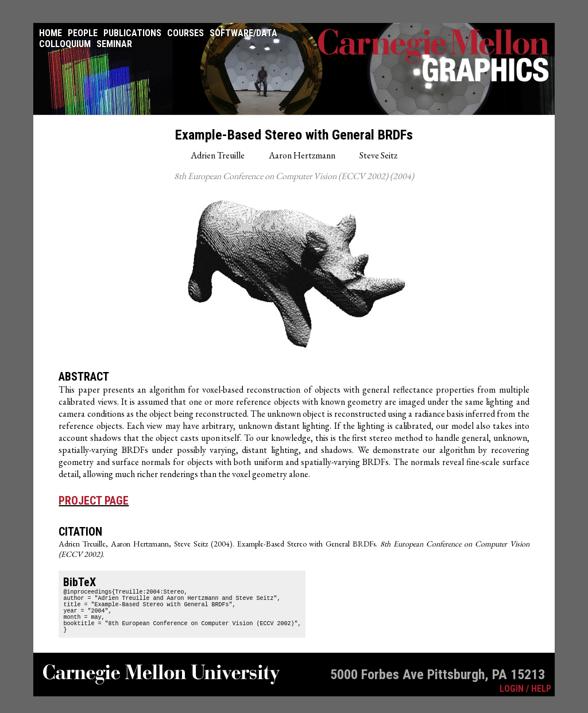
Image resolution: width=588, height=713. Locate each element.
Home (51, 33)
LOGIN (512, 701)
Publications (132, 33)
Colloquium (65, 44)
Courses (185, 33)
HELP (541, 701)
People (83, 33)
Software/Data (243, 33)
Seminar (114, 44)
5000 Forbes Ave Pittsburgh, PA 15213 (438, 687)
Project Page (94, 501)
